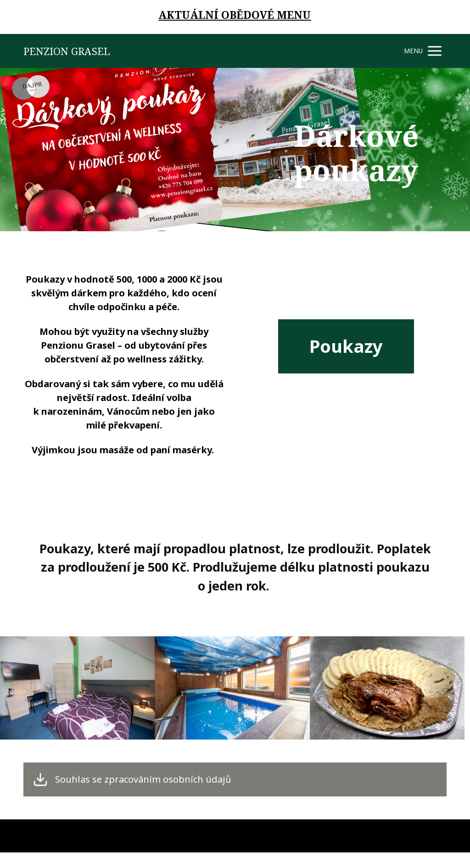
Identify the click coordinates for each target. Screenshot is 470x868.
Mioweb (436, 835)
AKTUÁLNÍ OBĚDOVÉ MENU (235, 15)
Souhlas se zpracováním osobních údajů (143, 779)
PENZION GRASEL (67, 51)
